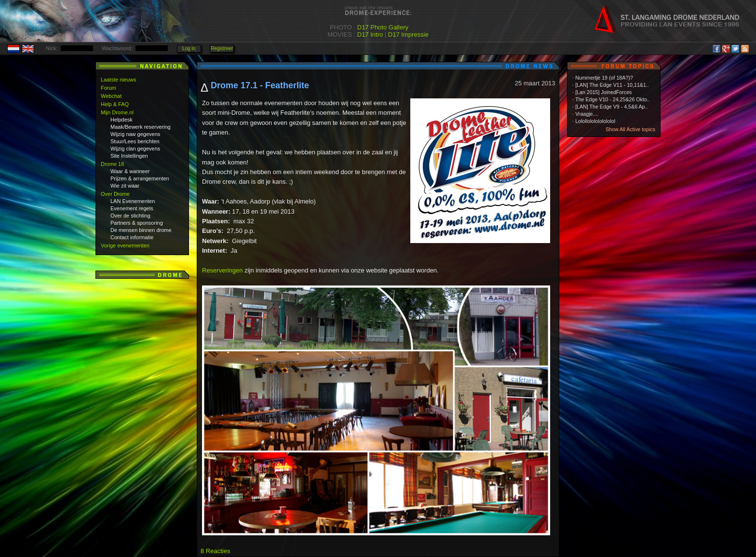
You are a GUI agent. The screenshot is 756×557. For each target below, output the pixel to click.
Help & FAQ (115, 104)
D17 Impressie (408, 34)
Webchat (111, 96)
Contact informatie (132, 237)
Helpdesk (121, 120)
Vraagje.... (587, 114)
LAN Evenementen (133, 201)
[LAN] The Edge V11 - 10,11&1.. (612, 85)
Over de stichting (130, 216)
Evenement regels (132, 208)
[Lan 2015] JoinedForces (603, 92)
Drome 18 (112, 164)
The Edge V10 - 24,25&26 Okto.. (613, 99)
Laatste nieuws (118, 80)
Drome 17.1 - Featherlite (260, 85)
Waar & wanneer (130, 171)
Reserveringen (223, 270)
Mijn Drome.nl (117, 112)
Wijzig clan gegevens (135, 149)
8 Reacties (215, 551)
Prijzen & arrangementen (140, 178)
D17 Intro (370, 34)
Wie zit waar (125, 186)
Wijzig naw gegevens (135, 134)
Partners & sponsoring (137, 223)
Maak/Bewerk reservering (141, 127)
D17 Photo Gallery (383, 27)
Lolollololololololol (595, 121)
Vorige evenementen (125, 245)
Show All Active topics (630, 129)
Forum (108, 88)
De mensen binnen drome (141, 230)
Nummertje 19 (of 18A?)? (604, 78)
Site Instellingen (129, 156)
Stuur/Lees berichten (135, 141)
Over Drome (115, 194)
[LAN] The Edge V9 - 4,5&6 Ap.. (611, 107)
